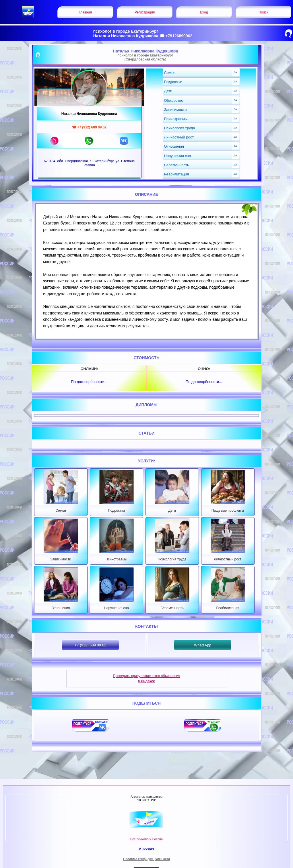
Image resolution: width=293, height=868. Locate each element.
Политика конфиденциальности (146, 859)
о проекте (146, 849)
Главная (86, 12)
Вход (204, 12)
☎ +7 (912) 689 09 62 (89, 127)
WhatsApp (203, 645)
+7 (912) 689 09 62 (90, 645)
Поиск (263, 12)
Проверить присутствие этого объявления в (147, 679)
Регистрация (145, 12)
